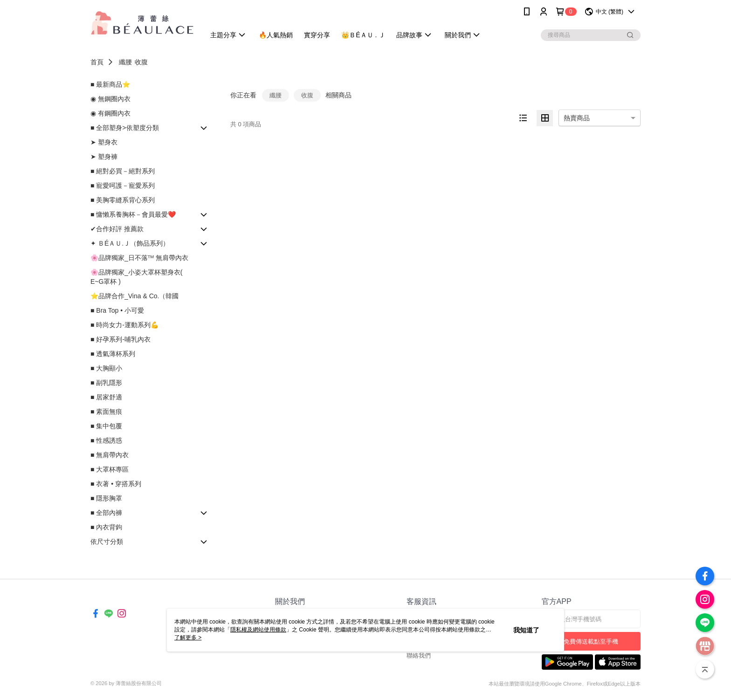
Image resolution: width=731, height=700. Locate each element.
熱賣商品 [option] (577, 118)
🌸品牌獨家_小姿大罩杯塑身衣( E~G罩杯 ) (136, 277)
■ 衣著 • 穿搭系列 (116, 484)
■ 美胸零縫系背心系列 (123, 200)
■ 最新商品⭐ (110, 84)
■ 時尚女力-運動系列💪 (124, 325)
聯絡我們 (419, 655)
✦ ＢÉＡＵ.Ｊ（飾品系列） (130, 243)
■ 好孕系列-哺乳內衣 (121, 339)
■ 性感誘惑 (106, 440)
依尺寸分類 (107, 542)
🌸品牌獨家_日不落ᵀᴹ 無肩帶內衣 (139, 258)
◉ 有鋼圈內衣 (110, 113)
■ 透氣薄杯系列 (113, 354)
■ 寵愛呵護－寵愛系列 (123, 185)
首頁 (97, 62)
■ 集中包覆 (106, 426)
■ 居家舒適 (106, 397)
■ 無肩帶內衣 (110, 455)
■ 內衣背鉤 (106, 527)
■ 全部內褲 (106, 513)
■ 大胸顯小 (106, 368)
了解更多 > (188, 638)
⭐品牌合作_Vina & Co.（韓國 (134, 296)
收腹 (141, 62)
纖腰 (125, 62)
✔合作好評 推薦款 (117, 229)
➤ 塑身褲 (104, 157)
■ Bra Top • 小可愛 (117, 310)
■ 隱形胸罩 (106, 498)
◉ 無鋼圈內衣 (110, 99)
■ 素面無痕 (106, 412)
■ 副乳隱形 (106, 383)
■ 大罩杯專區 (110, 469)
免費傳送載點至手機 (591, 642)
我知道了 (526, 630)
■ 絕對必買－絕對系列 (123, 171)
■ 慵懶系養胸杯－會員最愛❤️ (133, 214)
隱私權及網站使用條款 (258, 630)
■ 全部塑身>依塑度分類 (125, 128)
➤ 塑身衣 (104, 142)
